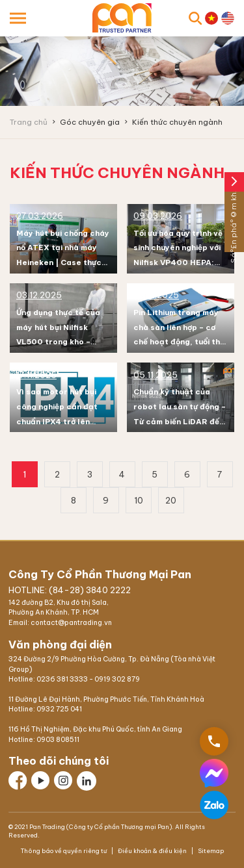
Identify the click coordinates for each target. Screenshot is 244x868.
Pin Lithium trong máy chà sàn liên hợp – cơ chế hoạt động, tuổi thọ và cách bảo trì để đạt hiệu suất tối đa (179, 342)
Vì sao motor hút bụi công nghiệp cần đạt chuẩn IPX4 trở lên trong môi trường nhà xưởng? (58, 421)
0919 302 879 (117, 679)
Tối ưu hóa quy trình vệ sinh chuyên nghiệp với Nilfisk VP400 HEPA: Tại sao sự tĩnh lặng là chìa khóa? (178, 263)
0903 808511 (58, 740)
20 (171, 500)
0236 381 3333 (62, 679)
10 (139, 500)
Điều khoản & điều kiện (152, 851)
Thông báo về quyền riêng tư (64, 851)
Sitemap (210, 851)
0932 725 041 (59, 709)
